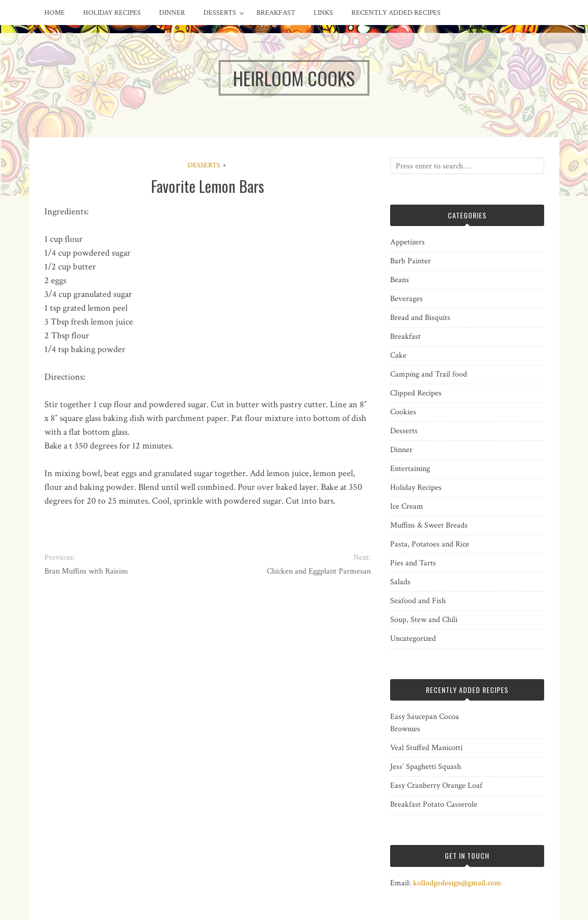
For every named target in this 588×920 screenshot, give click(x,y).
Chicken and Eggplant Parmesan (319, 571)
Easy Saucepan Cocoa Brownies (425, 723)
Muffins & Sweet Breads (429, 525)
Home (55, 13)
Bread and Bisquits (420, 318)
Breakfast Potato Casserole (434, 804)
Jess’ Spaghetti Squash (426, 767)
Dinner (172, 13)
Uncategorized (413, 639)
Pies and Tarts (413, 563)
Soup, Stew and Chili (424, 620)
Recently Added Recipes (396, 13)
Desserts (220, 13)
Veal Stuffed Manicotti (426, 748)
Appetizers (407, 242)
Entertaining (410, 469)
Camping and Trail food (429, 374)
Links (323, 13)
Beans (400, 280)
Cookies (403, 412)
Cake (398, 355)
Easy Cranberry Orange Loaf (436, 786)
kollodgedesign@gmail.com (457, 883)
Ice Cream (407, 506)
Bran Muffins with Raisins (86, 571)
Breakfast (276, 13)
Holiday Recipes (112, 13)
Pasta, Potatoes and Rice (430, 544)
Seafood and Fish (418, 601)
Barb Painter (411, 261)
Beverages (406, 299)
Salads (400, 582)
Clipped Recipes (416, 393)
